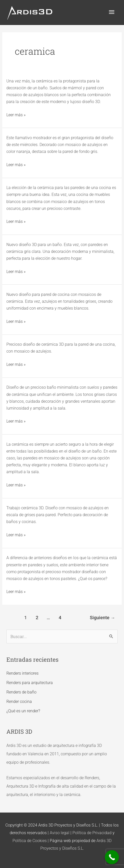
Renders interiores (22, 673)
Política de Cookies (30, 841)
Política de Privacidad (92, 833)
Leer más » (16, 114)
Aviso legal (60, 833)
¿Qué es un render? (23, 711)
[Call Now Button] (112, 857)
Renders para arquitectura (30, 683)
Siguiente (102, 618)
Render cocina (19, 701)
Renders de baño (21, 692)
